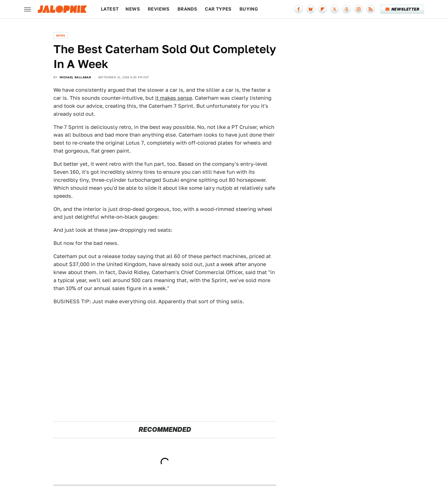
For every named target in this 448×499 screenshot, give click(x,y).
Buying (249, 9)
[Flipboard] (323, 9)
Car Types (218, 9)
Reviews (159, 9)
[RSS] (371, 9)
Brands (187, 9)
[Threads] (347, 9)
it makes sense (174, 98)
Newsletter (402, 9)
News (133, 9)
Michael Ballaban (75, 77)
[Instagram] (359, 9)
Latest (110, 9)
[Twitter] (335, 9)
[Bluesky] (311, 9)
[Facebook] (299, 9)
